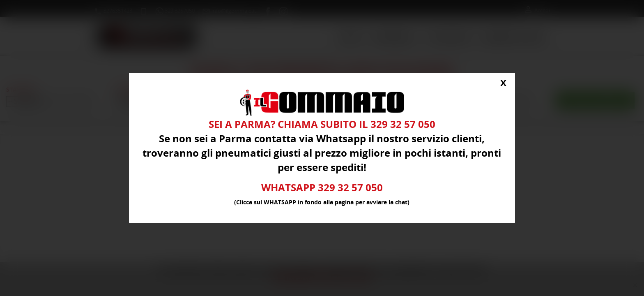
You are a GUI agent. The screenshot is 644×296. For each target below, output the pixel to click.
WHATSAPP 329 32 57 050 (322, 188)
